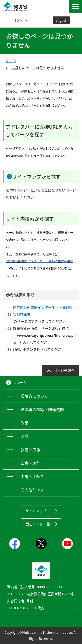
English (61, 20)
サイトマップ (36, 511)
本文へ (18, 20)
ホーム (11, 61)
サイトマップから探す (37, 176)
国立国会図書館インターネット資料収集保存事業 (40, 261)
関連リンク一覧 (38, 524)
